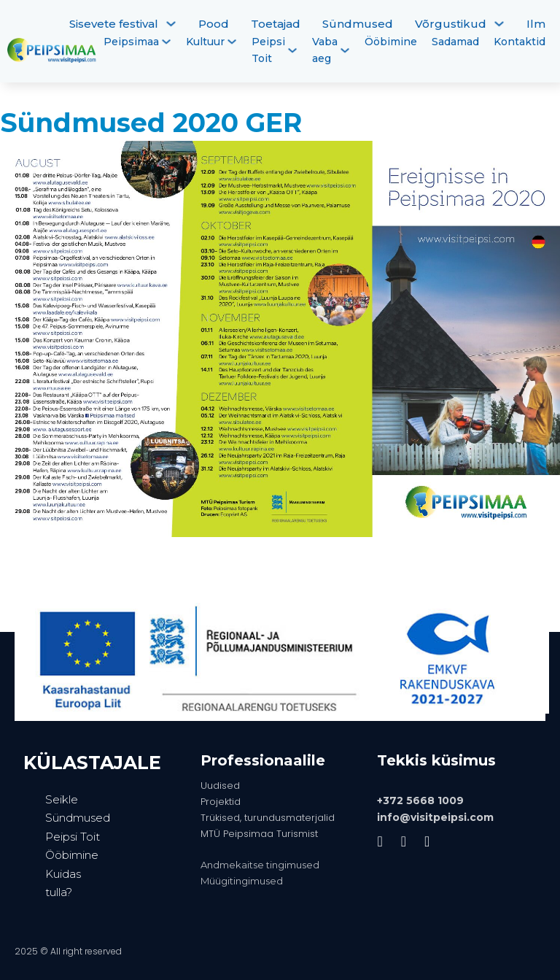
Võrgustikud (451, 24)
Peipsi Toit (268, 50)
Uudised (220, 786)
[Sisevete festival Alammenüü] (171, 24)
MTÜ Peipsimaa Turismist (259, 834)
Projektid (221, 802)
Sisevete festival (114, 24)
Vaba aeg (325, 50)
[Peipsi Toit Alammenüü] (292, 50)
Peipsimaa (131, 42)
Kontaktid (520, 42)
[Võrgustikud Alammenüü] (499, 24)
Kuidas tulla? (63, 883)
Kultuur (205, 42)
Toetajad (276, 24)
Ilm (536, 24)
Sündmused (358, 24)
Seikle (62, 799)
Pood (214, 24)
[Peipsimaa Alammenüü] (166, 42)
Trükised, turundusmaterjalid (268, 818)
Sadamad (455, 42)
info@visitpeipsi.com (435, 817)
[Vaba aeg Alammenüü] (345, 50)
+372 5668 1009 (420, 800)
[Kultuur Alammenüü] (232, 42)
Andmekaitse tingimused (260, 865)
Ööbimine (391, 42)
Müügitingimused (242, 881)
